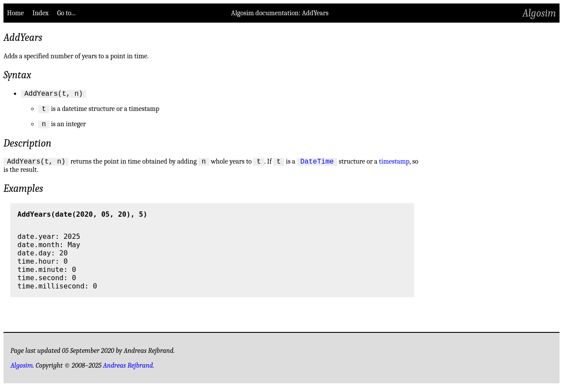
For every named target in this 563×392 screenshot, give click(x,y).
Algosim (539, 13)
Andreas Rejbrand (128, 371)
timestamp (394, 167)
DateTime (317, 166)
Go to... (66, 13)
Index (40, 13)
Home (15, 13)
